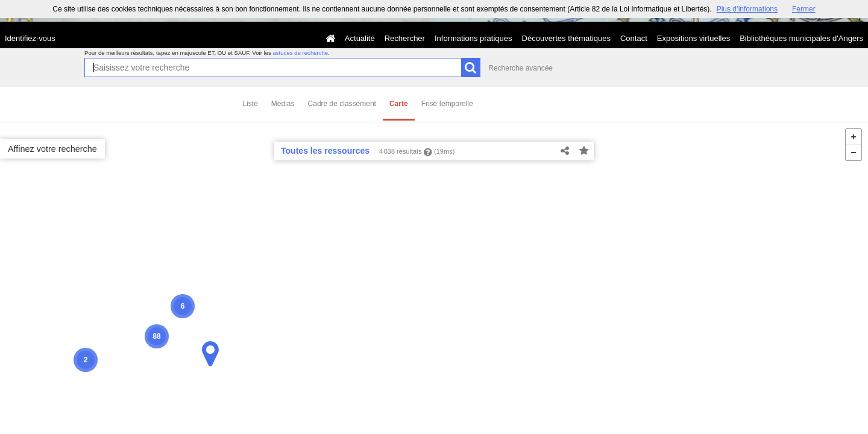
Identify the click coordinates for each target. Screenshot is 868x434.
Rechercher (405, 38)
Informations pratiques (473, 38)
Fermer (804, 9)
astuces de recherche (300, 53)
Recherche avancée (520, 68)
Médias (283, 104)
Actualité (360, 38)
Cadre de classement (342, 104)
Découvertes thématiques (566, 38)
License (114, 426)
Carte (399, 104)
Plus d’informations (747, 9)
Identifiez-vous (30, 38)
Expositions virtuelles (693, 38)
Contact (634, 38)
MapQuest (178, 426)
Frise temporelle (447, 104)
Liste (250, 104)
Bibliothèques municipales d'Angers (801, 38)
